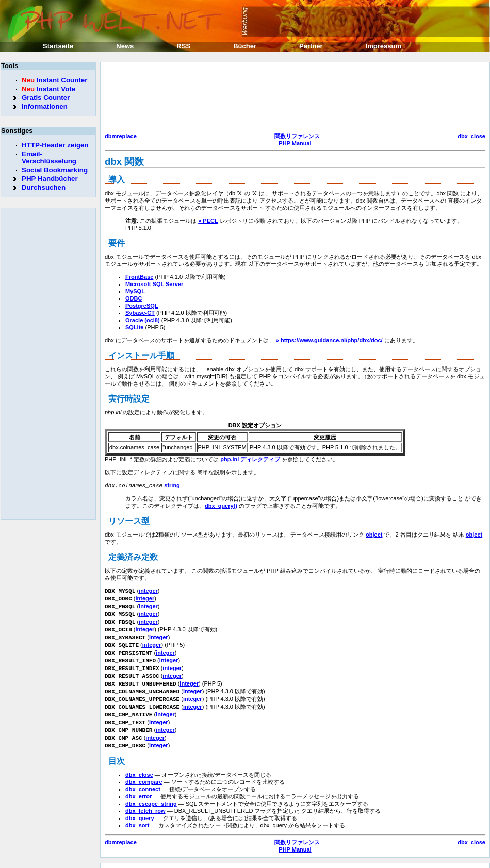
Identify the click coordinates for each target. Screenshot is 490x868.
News (125, 46)
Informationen (45, 106)
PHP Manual (295, 143)
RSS (183, 46)
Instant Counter (54, 80)
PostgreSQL (142, 306)
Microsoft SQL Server (154, 284)
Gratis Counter (46, 98)
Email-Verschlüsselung (49, 157)
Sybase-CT (140, 313)
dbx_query (140, 807)
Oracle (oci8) (143, 320)
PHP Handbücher (50, 179)
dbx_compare (144, 771)
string (172, 485)
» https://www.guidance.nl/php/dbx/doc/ (329, 340)
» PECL (208, 221)
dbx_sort (137, 814)
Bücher (245, 46)
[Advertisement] (149, 99)
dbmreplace (121, 136)
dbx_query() (221, 505)
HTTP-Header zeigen (55, 145)
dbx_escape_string (151, 792)
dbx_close (471, 136)
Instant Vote (48, 89)
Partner (311, 46)
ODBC (134, 298)
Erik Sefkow (329, 860)
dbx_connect (143, 778)
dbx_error (138, 785)
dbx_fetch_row (145, 799)
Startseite (58, 46)
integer (148, 590)
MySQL (135, 291)
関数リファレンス (297, 136)
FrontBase (139, 277)
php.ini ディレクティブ (250, 459)
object (374, 534)
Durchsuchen (44, 187)
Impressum (383, 46)
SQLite (134, 327)
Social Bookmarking (55, 170)
